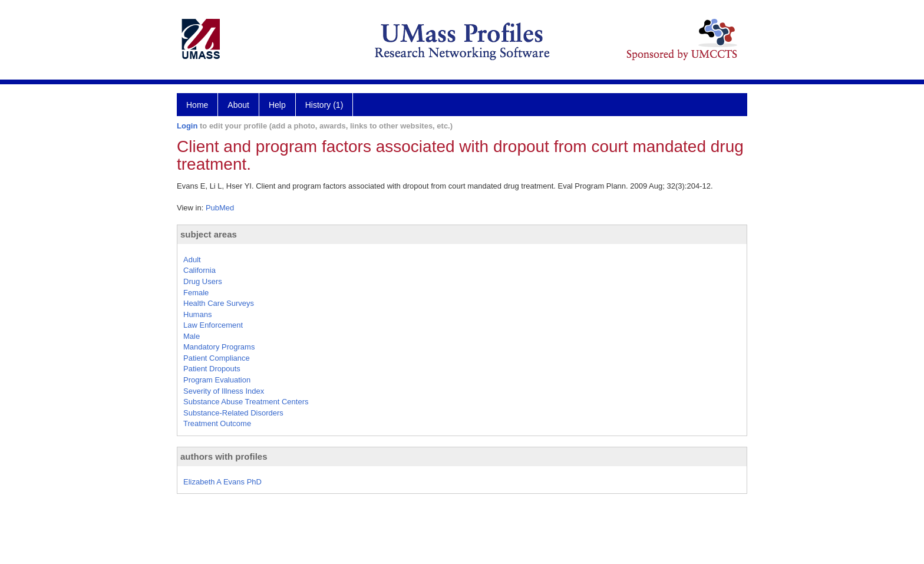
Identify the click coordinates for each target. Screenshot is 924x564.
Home (197, 105)
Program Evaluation (217, 380)
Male (192, 336)
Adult (192, 260)
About (238, 105)
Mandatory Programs (219, 347)
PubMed (220, 208)
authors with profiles (224, 456)
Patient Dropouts (212, 369)
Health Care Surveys (219, 303)
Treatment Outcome (217, 423)
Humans (197, 314)
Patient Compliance (217, 358)
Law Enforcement (213, 325)
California (199, 270)
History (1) (324, 105)
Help (277, 105)
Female (196, 293)
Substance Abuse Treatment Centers (246, 402)
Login (187, 126)
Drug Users (203, 281)
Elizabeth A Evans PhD (222, 482)
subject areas (209, 234)
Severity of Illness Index (224, 391)
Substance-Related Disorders (233, 413)
